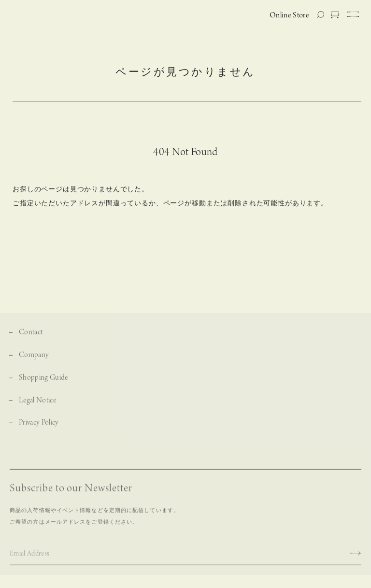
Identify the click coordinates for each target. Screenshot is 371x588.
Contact (31, 335)
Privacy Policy (39, 425)
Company (34, 358)
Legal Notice (37, 403)
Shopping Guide (43, 380)
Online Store (289, 15)
